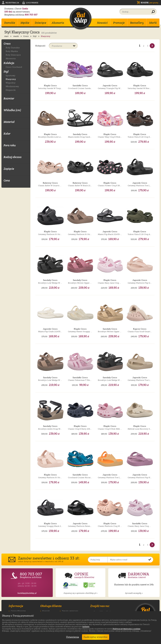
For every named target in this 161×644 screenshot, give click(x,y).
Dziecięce (41, 23)
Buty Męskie (12, 51)
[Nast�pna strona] (152, 46)
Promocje (119, 23)
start (8, 36)
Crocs (28, 36)
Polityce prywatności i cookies (126, 629)
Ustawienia (72, 637)
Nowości (102, 23)
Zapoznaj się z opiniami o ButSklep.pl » (80, 593)
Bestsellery (137, 23)
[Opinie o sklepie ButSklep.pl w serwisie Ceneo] (90, 585)
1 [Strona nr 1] (140, 46)
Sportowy (10, 75)
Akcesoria (58, 23)
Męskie (25, 23)
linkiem (86, 627)
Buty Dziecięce (13, 55)
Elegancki (11, 90)
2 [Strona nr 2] (144, 46)
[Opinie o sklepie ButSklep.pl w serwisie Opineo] (71, 585)
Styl (36, 36)
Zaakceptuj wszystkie (96, 637)
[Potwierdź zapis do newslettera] (150, 560)
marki (18, 36)
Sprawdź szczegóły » (134, 593)
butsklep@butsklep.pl (27, 593)
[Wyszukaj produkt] (153, 12)
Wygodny (11, 83)
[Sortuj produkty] (63, 46)
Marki (153, 23)
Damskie (10, 23)
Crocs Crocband (14, 67)
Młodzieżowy (12, 86)
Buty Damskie (13, 48)
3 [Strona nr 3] (148, 46)
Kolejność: (41, 46)
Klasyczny (11, 79)
